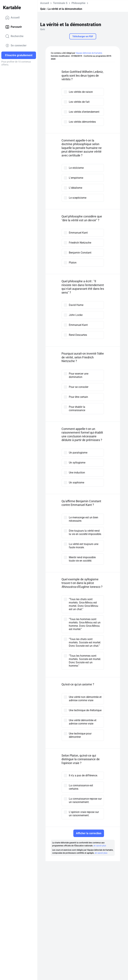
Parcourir (14, 27)
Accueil (12, 18)
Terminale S (60, 3)
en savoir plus (100, 846)
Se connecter (16, 46)
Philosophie (78, 3)
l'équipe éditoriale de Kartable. (89, 53)
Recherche (14, 36)
